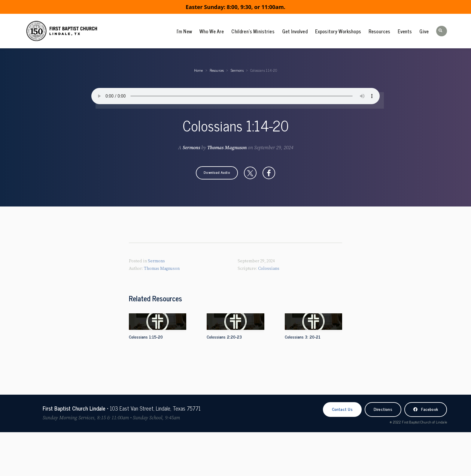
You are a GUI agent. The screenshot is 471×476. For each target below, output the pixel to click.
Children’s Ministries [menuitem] (253, 31)
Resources (217, 70)
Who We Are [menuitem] (212, 31)
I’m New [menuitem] (184, 31)
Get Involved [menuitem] (295, 31)
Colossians (269, 269)
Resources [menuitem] (379, 31)
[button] (442, 31)
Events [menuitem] (405, 31)
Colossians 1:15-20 (146, 337)
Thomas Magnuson (227, 148)
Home (199, 70)
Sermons (237, 70)
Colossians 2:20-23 (224, 337)
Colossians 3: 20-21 (303, 337)
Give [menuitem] (424, 31)
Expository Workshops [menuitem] (338, 31)
